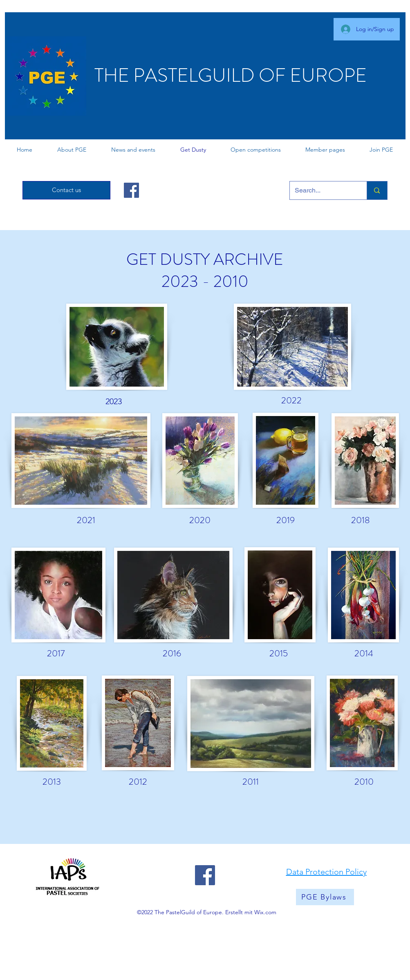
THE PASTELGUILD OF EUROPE (231, 75)
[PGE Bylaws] (325, 897)
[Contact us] (66, 190)
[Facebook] (131, 190)
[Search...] (322, 190)
